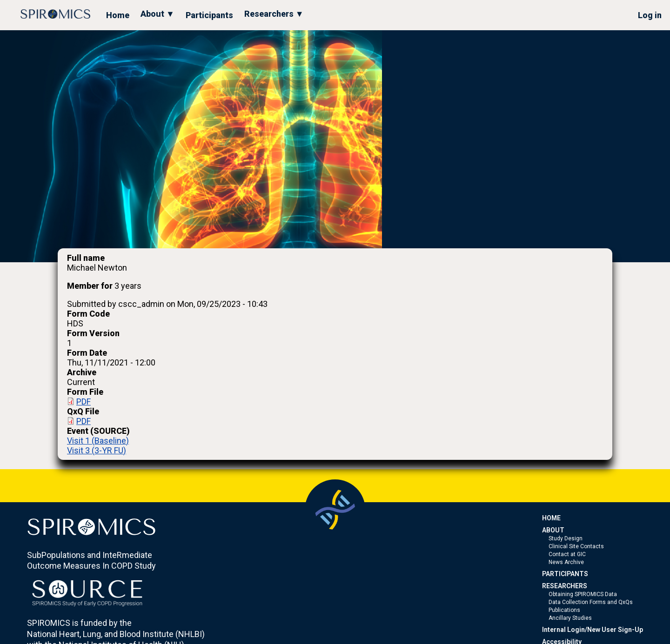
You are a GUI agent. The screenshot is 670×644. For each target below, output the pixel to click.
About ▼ (157, 14)
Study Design (566, 538)
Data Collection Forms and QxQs (591, 602)
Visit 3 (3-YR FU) (97, 450)
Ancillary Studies (570, 618)
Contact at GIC (567, 554)
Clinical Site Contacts (576, 546)
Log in (650, 15)
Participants (209, 15)
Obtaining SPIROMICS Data (583, 594)
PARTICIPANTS (565, 574)
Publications (564, 610)
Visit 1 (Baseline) (98, 441)
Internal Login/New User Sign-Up (593, 630)
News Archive (566, 562)
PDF (84, 402)
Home (118, 15)
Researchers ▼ (274, 14)
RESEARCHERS (565, 586)
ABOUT (553, 530)
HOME (551, 518)
